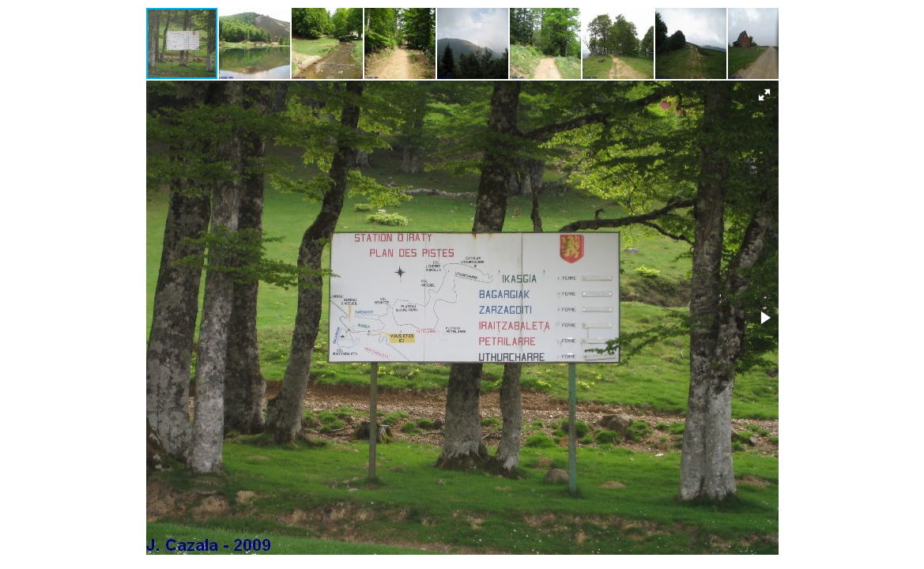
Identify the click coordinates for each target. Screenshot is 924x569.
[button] (255, 43)
